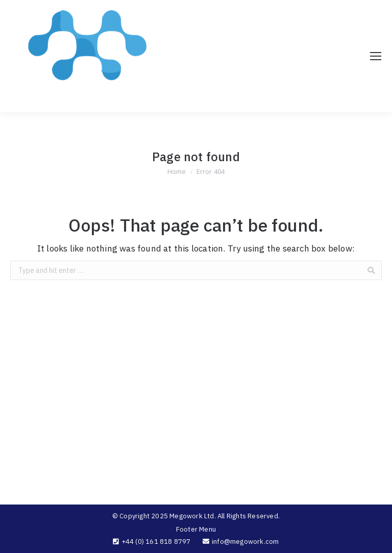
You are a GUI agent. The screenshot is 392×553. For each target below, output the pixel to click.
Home (177, 171)
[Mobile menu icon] (376, 56)
